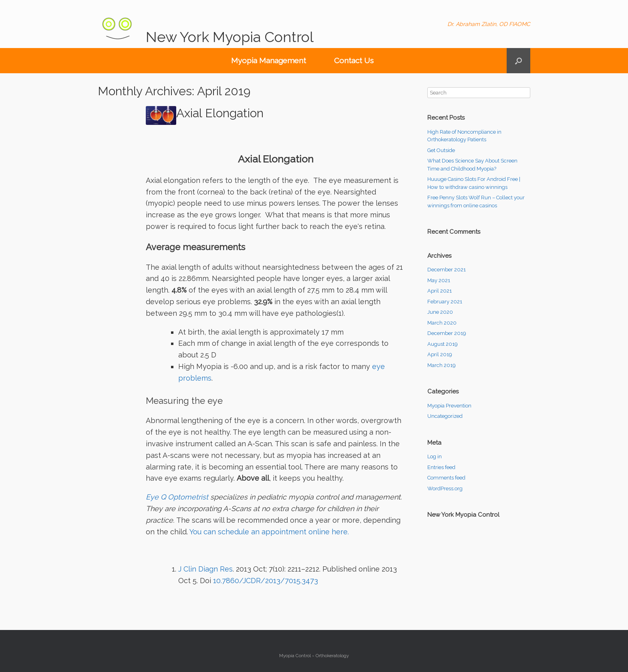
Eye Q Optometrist (177, 497)
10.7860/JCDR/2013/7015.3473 (265, 581)
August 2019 (443, 344)
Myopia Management (269, 60)
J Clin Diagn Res (205, 569)
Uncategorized (445, 416)
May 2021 (439, 280)
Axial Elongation (220, 113)
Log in (435, 456)
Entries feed (441, 467)
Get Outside (441, 150)
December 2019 (447, 333)
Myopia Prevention (449, 406)
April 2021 (440, 291)
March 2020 (442, 323)
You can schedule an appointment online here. (269, 532)
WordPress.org (445, 488)
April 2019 (440, 354)
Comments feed (446, 478)
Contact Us (354, 60)
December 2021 (447, 270)
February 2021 (445, 302)
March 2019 (442, 365)
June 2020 (440, 312)
